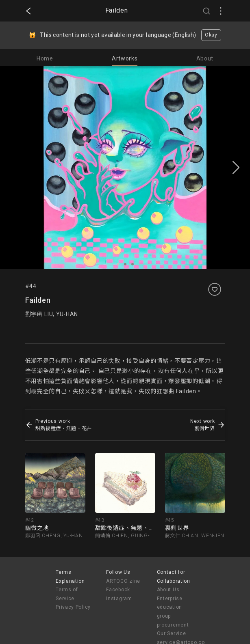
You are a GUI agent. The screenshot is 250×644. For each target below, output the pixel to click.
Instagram (119, 599)
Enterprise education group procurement (173, 612)
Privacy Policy (73, 607)
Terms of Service (67, 594)
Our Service (172, 633)
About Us (168, 590)
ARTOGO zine (123, 581)
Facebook (118, 590)
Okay (211, 35)
